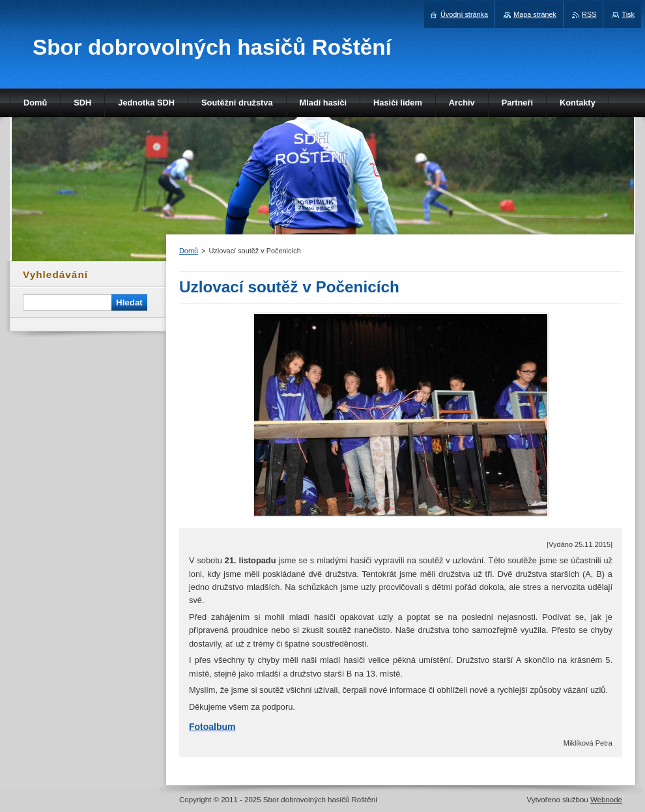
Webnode (606, 800)
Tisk (628, 14)
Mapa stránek (535, 14)
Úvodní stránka (464, 14)
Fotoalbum (212, 727)
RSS (589, 14)
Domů (189, 251)
